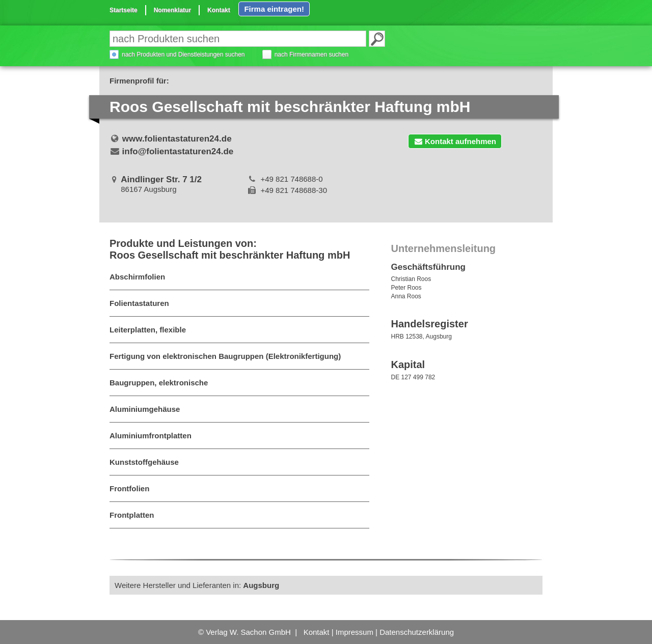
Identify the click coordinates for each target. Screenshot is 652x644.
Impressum (355, 632)
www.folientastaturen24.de (177, 139)
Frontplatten (132, 515)
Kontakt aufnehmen (455, 141)
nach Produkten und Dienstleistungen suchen (183, 54)
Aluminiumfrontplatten (151, 436)
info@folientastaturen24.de (178, 151)
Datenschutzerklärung (417, 632)
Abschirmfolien (137, 277)
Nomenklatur (172, 10)
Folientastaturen (139, 303)
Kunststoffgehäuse (144, 462)
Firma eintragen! (274, 9)
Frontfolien (129, 488)
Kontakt (219, 10)
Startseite (124, 10)
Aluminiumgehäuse (145, 409)
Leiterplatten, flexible (148, 330)
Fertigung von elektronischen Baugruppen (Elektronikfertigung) (225, 356)
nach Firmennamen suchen (311, 54)
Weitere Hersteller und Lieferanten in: (197, 585)
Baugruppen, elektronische (159, 383)
